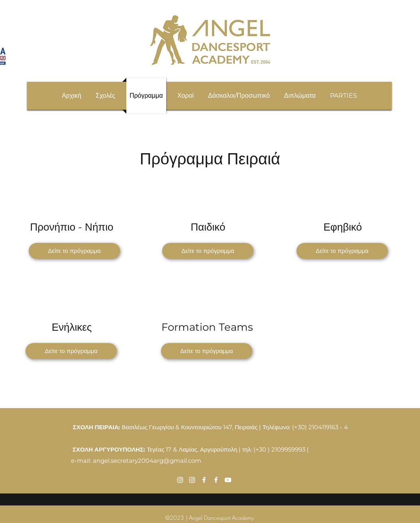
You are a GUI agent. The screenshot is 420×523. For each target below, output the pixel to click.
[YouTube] (228, 480)
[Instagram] (180, 480)
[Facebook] (204, 480)
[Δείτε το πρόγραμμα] (74, 251)
